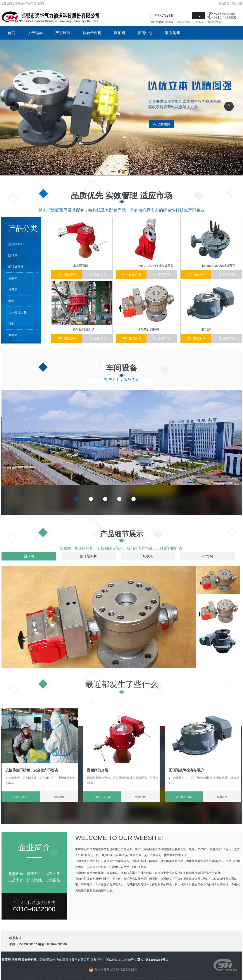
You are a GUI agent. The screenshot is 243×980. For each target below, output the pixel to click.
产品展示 (63, 33)
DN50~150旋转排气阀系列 (156, 266)
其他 (11, 324)
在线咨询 (199, 274)
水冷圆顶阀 (81, 266)
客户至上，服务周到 (122, 380)
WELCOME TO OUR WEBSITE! (119, 838)
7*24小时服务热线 (224, 14)
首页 (11, 33)
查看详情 (229, 274)
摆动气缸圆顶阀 (148, 330)
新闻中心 (145, 33)
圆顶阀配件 (16, 267)
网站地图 (237, 3)
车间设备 (122, 368)
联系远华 (173, 33)
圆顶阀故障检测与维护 (186, 770)
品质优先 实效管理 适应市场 (121, 196)
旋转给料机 (184, 22)
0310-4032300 (225, 18)
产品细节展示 (122, 534)
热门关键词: (157, 22)
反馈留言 (224, 3)
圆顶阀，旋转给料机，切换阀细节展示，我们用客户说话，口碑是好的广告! (122, 548)
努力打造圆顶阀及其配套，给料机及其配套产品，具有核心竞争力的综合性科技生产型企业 (122, 210)
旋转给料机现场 (84, 330)
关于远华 (35, 33)
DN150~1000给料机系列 (219, 266)
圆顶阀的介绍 (98, 770)
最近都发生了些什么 (121, 684)
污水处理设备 (17, 312)
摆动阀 (13, 335)
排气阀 (13, 290)
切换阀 (200, 22)
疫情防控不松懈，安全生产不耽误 (32, 770)
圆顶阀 (169, 22)
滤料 (11, 301)
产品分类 (23, 228)
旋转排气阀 (215, 22)
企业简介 (34, 847)
